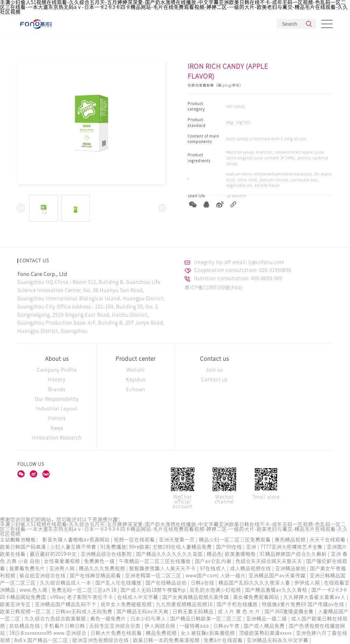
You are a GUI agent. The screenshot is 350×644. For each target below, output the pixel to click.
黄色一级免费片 (109, 619)
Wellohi (136, 370)
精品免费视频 (162, 633)
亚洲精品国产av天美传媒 (278, 576)
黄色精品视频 (291, 540)
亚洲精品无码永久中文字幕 (278, 640)
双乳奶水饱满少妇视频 (216, 590)
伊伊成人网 (308, 583)
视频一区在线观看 (135, 540)
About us (57, 359)
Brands (57, 390)
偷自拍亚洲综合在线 (43, 576)
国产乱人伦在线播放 (119, 583)
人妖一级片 (233, 576)
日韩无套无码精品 (194, 612)
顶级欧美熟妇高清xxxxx (266, 633)
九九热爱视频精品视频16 (185, 604)
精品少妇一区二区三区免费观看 (235, 540)
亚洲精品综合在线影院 (107, 554)
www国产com (201, 576)
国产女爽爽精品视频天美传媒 (196, 597)
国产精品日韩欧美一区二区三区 (207, 619)
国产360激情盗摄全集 (290, 612)
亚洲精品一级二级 (267, 619)
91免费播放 (113, 547)
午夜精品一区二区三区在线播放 (156, 561)
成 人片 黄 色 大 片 (240, 612)
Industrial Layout (57, 409)
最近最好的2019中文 (54, 554)
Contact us (214, 359)
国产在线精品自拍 (167, 583)
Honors (57, 418)
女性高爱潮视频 (63, 561)
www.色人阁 (34, 590)
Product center (136, 359)
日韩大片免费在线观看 (117, 633)
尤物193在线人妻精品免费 (183, 547)
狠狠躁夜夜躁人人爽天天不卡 (163, 568)
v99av (57, 597)
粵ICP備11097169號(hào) (214, 288)
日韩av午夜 (227, 626)
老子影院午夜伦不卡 (91, 597)
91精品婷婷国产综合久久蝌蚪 (294, 554)
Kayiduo (136, 380)
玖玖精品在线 (25, 626)
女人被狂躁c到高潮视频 (208, 633)
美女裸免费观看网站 (257, 597)
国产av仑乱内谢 (214, 561)
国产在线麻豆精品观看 (96, 576)
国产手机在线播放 (238, 604)
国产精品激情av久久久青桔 (277, 590)
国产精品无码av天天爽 (143, 612)
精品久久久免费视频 (103, 568)
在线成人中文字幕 (138, 597)
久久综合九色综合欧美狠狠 (56, 619)
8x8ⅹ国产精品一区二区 (42, 640)
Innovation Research (57, 438)
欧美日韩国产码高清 (24, 547)
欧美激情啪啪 (241, 554)
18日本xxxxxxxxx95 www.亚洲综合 (49, 633)
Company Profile (57, 370)
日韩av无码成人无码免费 (85, 612)
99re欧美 (139, 547)
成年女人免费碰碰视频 (127, 604)
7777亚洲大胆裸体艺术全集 (292, 547)
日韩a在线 (203, 583)
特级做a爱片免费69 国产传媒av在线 (304, 604)
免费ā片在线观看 (224, 640)
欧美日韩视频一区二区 (26, 612)
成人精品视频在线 (251, 568)
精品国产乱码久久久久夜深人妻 (255, 583)
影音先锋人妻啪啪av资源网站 (77, 540)
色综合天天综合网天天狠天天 (270, 561)
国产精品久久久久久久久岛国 (170, 554)
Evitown (136, 390)
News (57, 428)
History (57, 380)
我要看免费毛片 (28, 568)
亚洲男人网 (63, 568)
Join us (214, 370)
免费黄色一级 (100, 561)
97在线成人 (214, 568)
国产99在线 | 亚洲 (237, 547)
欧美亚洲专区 (16, 604)
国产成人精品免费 (265, 626)
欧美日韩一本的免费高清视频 (167, 640)
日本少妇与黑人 (149, 619)
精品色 (214, 554)
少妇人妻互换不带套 (74, 547)
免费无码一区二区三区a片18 (85, 590)
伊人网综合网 (161, 626)
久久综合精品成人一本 (66, 583)
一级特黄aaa (195, 626)
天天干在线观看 (328, 540)
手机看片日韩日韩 (65, 626)
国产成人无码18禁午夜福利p (154, 590)
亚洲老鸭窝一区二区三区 (154, 576)
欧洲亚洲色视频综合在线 (101, 640)
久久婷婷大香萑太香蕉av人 (315, 597)
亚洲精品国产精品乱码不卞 (66, 604)
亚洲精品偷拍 (291, 568)
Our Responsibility (57, 399)
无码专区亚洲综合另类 (116, 626)
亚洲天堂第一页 (178, 540)
